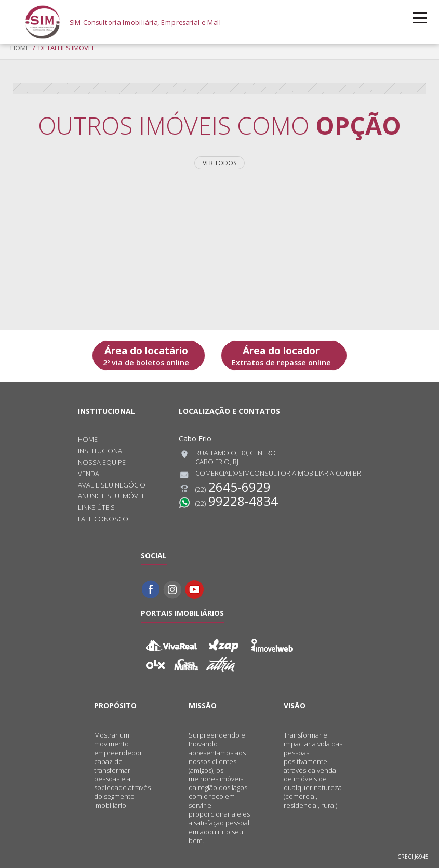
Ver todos (219, 163)
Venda (89, 474)
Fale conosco (103, 519)
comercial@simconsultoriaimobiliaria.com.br (270, 475)
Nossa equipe (102, 462)
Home (20, 48)
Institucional (102, 451)
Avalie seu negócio (112, 485)
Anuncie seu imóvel (112, 496)
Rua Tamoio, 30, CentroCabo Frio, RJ (227, 457)
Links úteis (96, 508)
